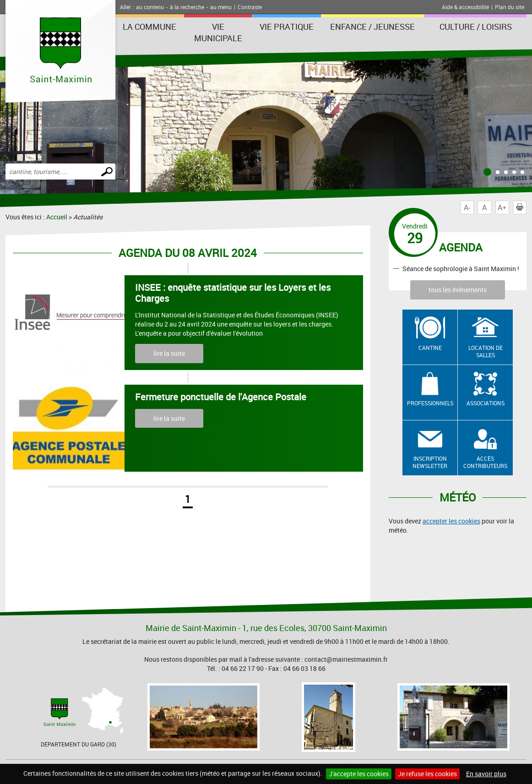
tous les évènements (458, 290)
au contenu (150, 7)
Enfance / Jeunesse (372, 27)
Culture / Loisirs (476, 27)
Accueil (57, 217)
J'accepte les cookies (359, 774)
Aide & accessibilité (465, 7)
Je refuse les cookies (427, 774)
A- (467, 207)
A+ (502, 207)
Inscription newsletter (430, 462)
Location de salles (486, 351)
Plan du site (510, 7)
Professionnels (430, 403)
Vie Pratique (287, 27)
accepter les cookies (451, 521)
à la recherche (187, 7)
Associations (486, 403)
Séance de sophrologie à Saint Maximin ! (461, 268)
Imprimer (521, 207)
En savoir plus (486, 774)
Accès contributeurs (485, 462)
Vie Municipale (218, 32)
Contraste (250, 7)
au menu (221, 7)
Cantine (430, 348)
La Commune (149, 27)
